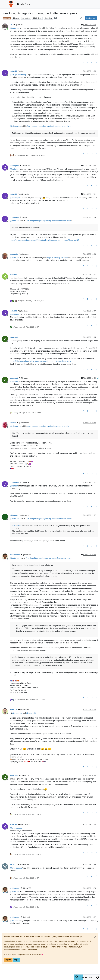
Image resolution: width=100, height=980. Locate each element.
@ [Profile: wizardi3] (14, 921)
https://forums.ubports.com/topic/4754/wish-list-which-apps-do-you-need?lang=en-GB (45, 240)
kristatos (13, 275)
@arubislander (24, 825)
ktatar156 (14, 71)
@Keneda (24, 482)
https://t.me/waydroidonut (58, 258)
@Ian (21, 71)
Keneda (13, 423)
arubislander (15, 555)
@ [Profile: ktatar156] (15, 28)
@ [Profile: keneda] (14, 486)
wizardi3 (13, 865)
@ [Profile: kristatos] (14, 314)
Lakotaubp (14, 254)
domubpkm (14, 166)
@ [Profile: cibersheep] (15, 126)
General (7, 18)
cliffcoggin (14, 515)
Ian (11, 25)
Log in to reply (91, 18)
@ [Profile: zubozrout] (17, 713)
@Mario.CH (24, 775)
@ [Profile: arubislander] (16, 828)
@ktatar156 (19, 25)
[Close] (95, 937)
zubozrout (14, 337)
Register (8, 960)
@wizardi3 (26, 917)
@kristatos (23, 311)
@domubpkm (24, 194)
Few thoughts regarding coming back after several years (50, 126)
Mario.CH (14, 710)
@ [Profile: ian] (12, 75)
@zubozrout (23, 710)
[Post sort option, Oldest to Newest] (81, 18)
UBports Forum (23, 4)
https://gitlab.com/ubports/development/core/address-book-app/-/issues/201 (40, 361)
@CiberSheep (23, 423)
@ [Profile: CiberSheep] (21, 75)
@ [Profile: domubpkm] (15, 198)
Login (16, 960)
